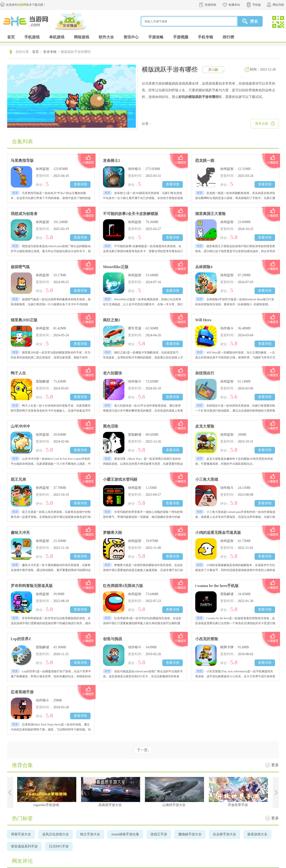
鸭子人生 (18, 373)
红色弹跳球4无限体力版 (123, 586)
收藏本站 (234, 5)
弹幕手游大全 (21, 834)
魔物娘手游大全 (190, 834)
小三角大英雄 (207, 479)
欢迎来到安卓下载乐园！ (26, 5)
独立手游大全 (90, 834)
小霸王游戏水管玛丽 (120, 479)
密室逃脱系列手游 (24, 846)
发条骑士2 (112, 161)
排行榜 (228, 37)
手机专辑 (205, 37)
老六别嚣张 (112, 373)
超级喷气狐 (20, 267)
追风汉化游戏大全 (56, 834)
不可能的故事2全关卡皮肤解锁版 (131, 214)
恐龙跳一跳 (205, 161)
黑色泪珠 (111, 426)
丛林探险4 (204, 267)
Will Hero (203, 320)
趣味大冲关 (20, 533)
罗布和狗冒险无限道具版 (32, 586)
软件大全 (106, 37)
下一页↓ (143, 750)
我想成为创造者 (24, 214)
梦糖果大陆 (112, 533)
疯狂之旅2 (112, 320)
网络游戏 (82, 37)
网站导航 (278, 5)
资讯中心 (131, 37)
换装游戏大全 (257, 834)
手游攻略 (156, 37)
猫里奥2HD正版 (24, 320)
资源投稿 (210, 5)
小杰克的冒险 (207, 639)
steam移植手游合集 (125, 834)
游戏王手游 (159, 834)
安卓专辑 (50, 52)
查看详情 (80, 184)
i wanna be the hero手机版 (217, 586)
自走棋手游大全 (225, 834)
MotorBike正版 (116, 267)
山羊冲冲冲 (20, 426)
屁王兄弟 (18, 479)
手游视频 (181, 37)
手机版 (257, 5)
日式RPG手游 (59, 846)
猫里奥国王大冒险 (210, 214)
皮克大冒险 (205, 426)
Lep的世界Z (21, 639)
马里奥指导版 (22, 161)
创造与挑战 (112, 639)
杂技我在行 (205, 373)
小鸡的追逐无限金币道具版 (218, 533)
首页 (11, 37)
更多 (275, 765)
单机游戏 (57, 37)
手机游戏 (32, 37)
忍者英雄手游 (22, 692)
